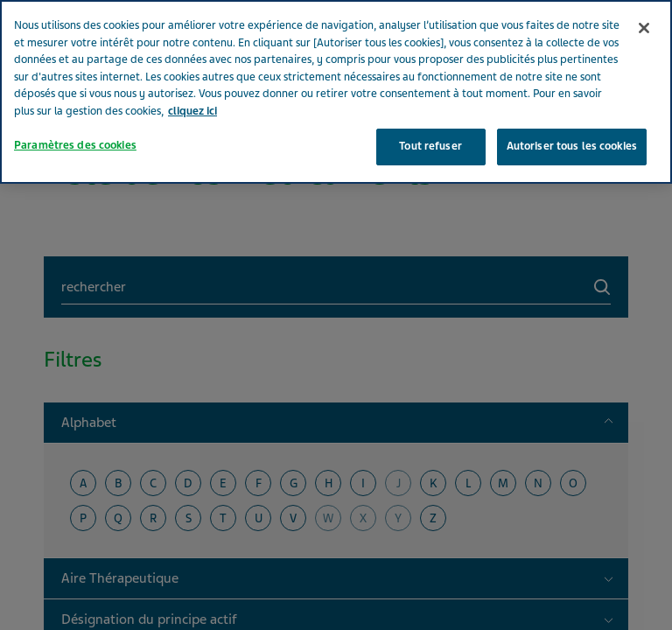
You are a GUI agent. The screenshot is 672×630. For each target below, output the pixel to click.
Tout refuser (430, 104)
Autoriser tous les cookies (572, 104)
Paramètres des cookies (75, 103)
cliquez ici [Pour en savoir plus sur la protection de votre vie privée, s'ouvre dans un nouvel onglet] (192, 68)
